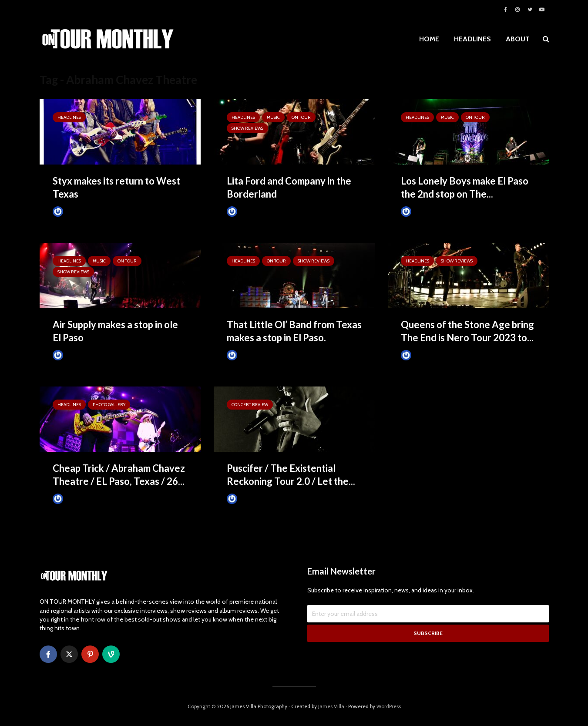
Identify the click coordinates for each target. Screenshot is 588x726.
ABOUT (518, 39)
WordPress (389, 706)
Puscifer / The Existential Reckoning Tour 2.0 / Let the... (291, 475)
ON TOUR (301, 117)
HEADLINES (472, 39)
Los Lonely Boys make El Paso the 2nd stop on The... (465, 187)
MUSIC (273, 117)
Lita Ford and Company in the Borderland (289, 187)
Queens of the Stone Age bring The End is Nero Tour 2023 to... (467, 331)
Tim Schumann (78, 211)
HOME (429, 39)
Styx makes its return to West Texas (116, 187)
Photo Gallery (109, 405)
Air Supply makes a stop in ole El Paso (115, 331)
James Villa (331, 706)
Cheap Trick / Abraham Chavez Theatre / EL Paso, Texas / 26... (119, 475)
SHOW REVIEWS (247, 128)
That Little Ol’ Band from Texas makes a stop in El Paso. (294, 331)
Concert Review (250, 405)
